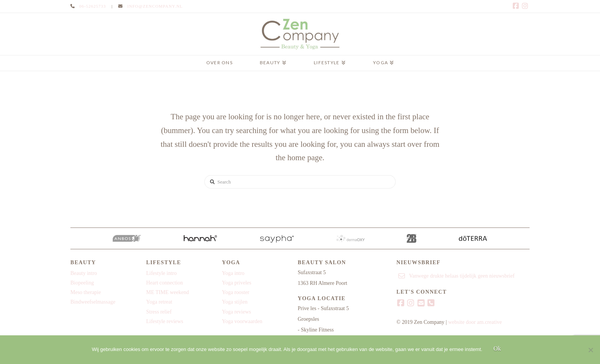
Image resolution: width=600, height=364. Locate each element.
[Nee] (590, 350)
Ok (497, 349)
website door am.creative (475, 322)
